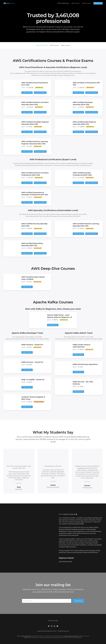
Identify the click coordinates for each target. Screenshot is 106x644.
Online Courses (53, 621)
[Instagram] (52, 626)
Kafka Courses (86, 3)
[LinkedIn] (54, 626)
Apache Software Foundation (72, 636)
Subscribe (78, 601)
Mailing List (98, 3)
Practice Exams (40, 93)
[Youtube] (57, 626)
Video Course (27, 93)
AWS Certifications (63, 3)
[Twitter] (49, 626)
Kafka (30, 636)
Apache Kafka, (25, 636)
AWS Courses (76, 3)
